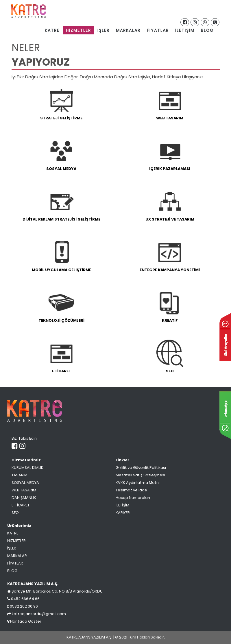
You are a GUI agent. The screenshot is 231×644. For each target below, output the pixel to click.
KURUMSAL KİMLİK (27, 468)
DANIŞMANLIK (24, 498)
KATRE (52, 30)
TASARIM (20, 475)
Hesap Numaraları (133, 498)
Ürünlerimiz (19, 526)
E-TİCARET (21, 505)
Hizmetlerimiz (26, 460)
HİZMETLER (78, 30)
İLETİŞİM (185, 30)
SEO (15, 513)
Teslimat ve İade (131, 490)
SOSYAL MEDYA (25, 483)
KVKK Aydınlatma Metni (138, 483)
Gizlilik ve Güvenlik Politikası (141, 468)
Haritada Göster (24, 621)
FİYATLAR (158, 30)
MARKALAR (128, 30)
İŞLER (104, 30)
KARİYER (123, 513)
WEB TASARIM (24, 490)
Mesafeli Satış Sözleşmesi (140, 475)
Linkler (122, 460)
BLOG (207, 30)
